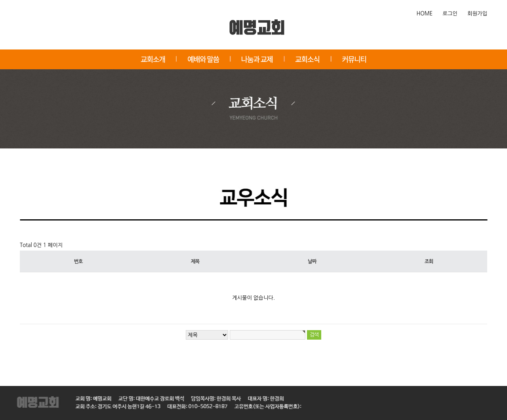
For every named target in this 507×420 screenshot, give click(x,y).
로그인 (450, 14)
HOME (425, 14)
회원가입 (477, 14)
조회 (429, 261)
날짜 (312, 261)
